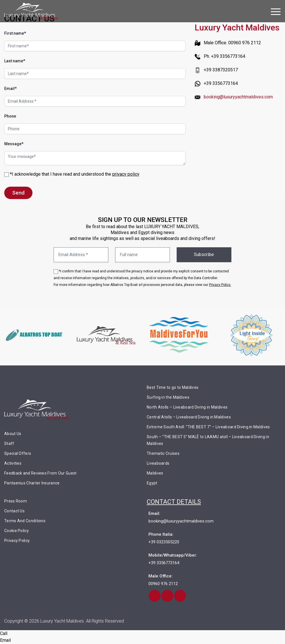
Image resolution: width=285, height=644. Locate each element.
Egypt (152, 483)
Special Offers (18, 454)
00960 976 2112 (163, 584)
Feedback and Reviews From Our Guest (40, 473)
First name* (15, 33)
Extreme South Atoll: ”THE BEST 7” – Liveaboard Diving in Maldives (208, 427)
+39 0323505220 (164, 542)
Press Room (16, 501)
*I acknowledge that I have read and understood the (72, 174)
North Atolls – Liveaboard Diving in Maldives (187, 407)
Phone (10, 116)
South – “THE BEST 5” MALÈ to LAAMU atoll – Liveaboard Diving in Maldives (208, 440)
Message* (14, 144)
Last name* (15, 61)
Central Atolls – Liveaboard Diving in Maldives (189, 417)
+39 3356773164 (164, 563)
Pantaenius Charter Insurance (32, 483)
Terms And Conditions (25, 521)
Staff (9, 444)
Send (18, 193)
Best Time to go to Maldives (173, 388)
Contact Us (14, 511)
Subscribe (204, 255)
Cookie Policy (17, 531)
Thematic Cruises (163, 454)
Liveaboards (158, 464)
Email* (10, 89)
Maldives (155, 473)
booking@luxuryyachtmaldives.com (238, 97)
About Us (13, 434)
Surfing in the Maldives (168, 398)
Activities (13, 464)
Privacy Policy (17, 541)
